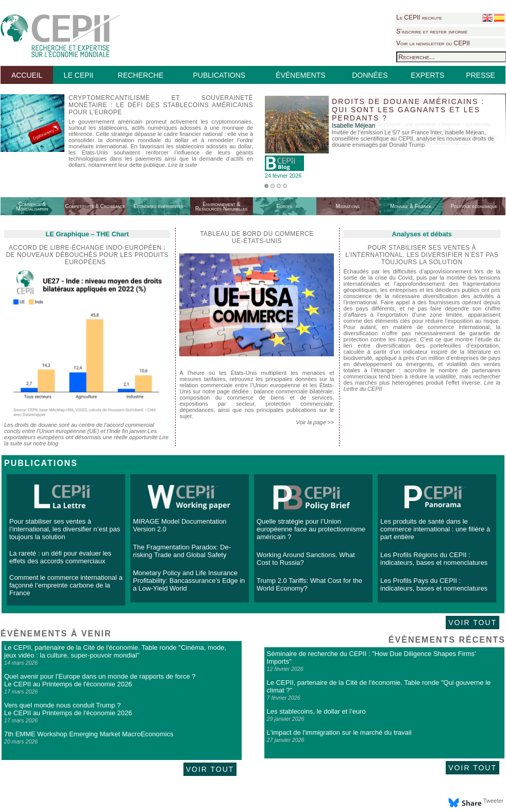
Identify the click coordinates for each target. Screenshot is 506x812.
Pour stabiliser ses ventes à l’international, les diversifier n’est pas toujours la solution (65, 529)
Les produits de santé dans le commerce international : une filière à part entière (435, 529)
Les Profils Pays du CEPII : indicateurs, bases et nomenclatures (434, 584)
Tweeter (493, 801)
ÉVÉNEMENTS (300, 75)
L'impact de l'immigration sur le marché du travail (339, 732)
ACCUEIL (27, 75)
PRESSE (480, 75)
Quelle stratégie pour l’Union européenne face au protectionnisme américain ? (311, 529)
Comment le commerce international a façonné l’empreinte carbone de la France (66, 585)
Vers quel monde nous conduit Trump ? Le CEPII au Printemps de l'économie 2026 (68, 709)
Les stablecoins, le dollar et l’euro (316, 711)
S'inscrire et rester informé (432, 31)
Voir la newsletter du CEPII (433, 43)
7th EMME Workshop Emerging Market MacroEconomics (89, 734)
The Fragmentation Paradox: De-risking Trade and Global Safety (182, 551)
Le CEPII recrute (419, 18)
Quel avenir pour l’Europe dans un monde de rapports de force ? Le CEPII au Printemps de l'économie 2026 (100, 680)
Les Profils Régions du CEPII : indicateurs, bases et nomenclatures (434, 559)
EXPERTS (427, 75)
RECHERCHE (141, 75)
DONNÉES (370, 75)
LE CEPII (79, 75)
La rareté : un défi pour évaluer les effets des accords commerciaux (60, 557)
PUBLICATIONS (219, 75)
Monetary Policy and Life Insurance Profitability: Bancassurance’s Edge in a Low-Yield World (189, 581)
